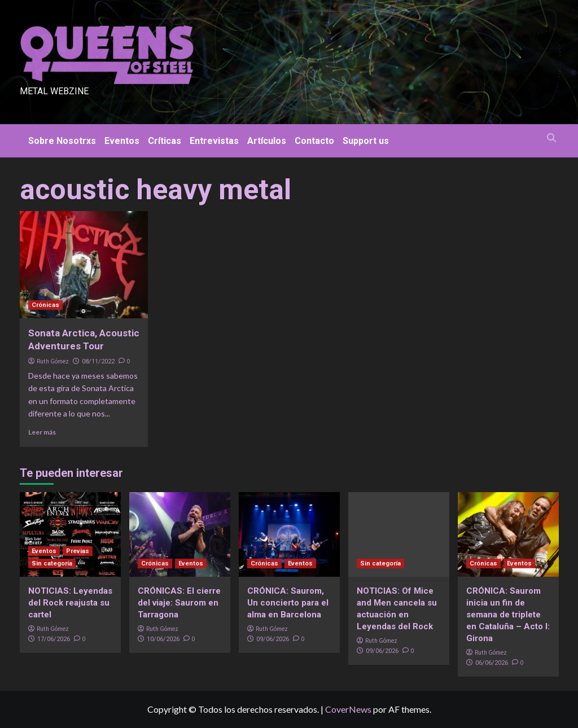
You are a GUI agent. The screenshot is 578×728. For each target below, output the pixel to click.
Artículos (267, 141)
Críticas (165, 141)
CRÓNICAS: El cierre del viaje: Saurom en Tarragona (179, 603)
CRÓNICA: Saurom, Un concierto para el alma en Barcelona (288, 603)
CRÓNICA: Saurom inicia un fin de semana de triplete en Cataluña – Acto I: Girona (508, 615)
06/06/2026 (492, 663)
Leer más (42, 432)
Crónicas (45, 305)
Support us (366, 141)
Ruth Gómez (53, 361)
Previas (78, 551)
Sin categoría (52, 563)
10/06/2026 (163, 639)
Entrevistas (214, 141)
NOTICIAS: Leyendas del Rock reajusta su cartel (70, 603)
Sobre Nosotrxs (62, 141)
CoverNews (348, 709)
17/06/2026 (54, 639)
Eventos (122, 141)
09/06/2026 (273, 639)
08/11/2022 (98, 361)
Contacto (314, 141)
